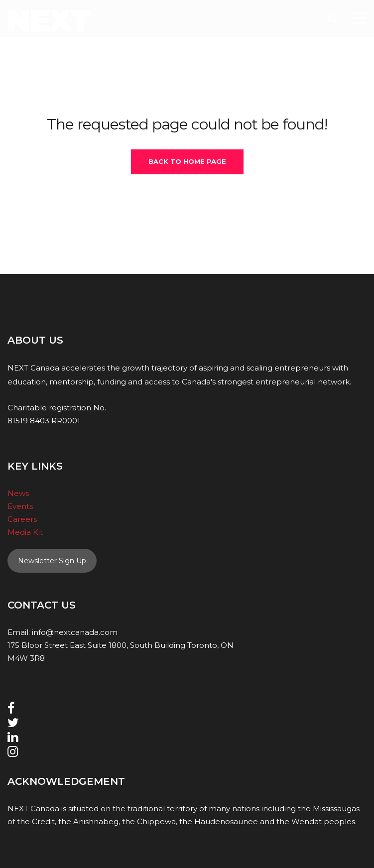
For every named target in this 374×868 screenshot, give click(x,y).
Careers (22, 519)
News (18, 493)
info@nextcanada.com (75, 632)
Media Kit (25, 532)
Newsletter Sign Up (52, 561)
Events (20, 506)
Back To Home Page (187, 161)
